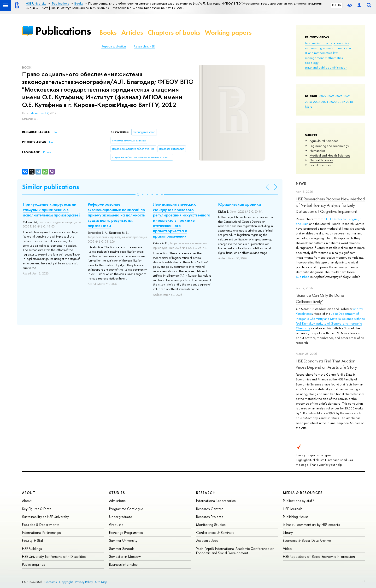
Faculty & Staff (33, 540)
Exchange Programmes (126, 533)
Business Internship (123, 564)
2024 (347, 96)
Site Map (101, 582)
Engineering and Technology (329, 146)
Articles (132, 32)
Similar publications (50, 187)
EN (340, 5)
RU (334, 5)
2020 (333, 102)
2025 (339, 96)
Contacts (50, 582)
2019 (341, 102)
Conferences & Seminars (215, 533)
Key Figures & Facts (37, 509)
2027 (323, 96)
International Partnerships (41, 533)
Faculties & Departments (41, 525)
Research (206, 493)
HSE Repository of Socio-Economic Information (319, 556)
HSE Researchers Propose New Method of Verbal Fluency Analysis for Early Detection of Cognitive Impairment (330, 205)
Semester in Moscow (125, 556)
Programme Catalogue (126, 509)
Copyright (66, 582)
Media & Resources (303, 493)
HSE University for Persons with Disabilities (54, 556)
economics (341, 43)
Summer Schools (122, 549)
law (335, 53)
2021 (325, 102)
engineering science (319, 48)
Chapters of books (174, 32)
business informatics (319, 43)
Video (287, 549)
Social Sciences (320, 165)
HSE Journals (293, 509)
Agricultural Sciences (324, 141)
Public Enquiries (33, 564)
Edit (363, 581)
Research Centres (210, 509)
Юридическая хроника (240, 204)
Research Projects (210, 517)
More (309, 106)
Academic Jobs (207, 540)
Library (288, 533)
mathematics (334, 58)
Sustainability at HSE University (45, 517)
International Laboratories (216, 501)
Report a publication (114, 47)
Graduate (116, 525)
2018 (350, 102)
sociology (312, 63)
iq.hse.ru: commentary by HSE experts (311, 525)
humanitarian (344, 48)
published (303, 277)
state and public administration (326, 67)
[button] (138, 195)
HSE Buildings (32, 549)
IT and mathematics (318, 53)
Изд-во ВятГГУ (40, 113)
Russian (48, 152)
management (314, 58)
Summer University (123, 540)
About (29, 493)
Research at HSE (144, 47)
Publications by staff (298, 501)
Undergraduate (121, 517)
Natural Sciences (321, 160)
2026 (331, 96)
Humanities (317, 151)
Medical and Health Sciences (330, 155)
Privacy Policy (84, 582)
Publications (63, 31)
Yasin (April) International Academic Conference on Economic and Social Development (235, 551)
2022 (317, 102)
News (301, 183)
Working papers (228, 32)
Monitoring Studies (211, 525)
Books (108, 32)
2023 (308, 102)
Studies (117, 493)
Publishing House (296, 517)
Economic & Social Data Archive (307, 540)
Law (55, 132)
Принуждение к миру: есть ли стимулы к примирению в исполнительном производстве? (52, 210)
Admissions (117, 501)
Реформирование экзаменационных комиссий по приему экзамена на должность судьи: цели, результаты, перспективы (116, 215)
